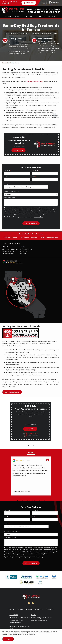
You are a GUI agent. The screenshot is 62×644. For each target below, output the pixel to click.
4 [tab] (25, 500)
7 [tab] (32, 500)
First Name (7, 170)
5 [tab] (27, 500)
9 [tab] (37, 500)
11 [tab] (42, 500)
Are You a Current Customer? (12, 191)
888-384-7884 (9, 253)
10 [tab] (39, 500)
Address (6, 184)
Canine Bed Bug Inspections (50, 237)
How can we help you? (10, 198)
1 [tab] (29, 445)
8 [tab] (35, 500)
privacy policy (38, 217)
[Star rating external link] (12, 3)
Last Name (35, 170)
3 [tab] (33, 445)
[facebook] (29, 603)
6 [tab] (30, 500)
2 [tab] (31, 445)
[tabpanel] (31, 421)
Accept (8, 639)
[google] (33, 603)
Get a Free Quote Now (12, 392)
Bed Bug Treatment (11, 237)
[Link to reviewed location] (31, 461)
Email (34, 177)
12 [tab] (44, 500)
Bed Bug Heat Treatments (29, 237)
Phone (6, 177)
